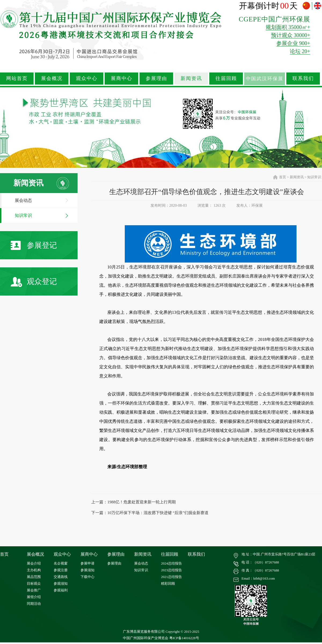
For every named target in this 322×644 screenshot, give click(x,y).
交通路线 (61, 577)
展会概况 (52, 78)
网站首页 (17, 78)
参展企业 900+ (293, 43)
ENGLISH (318, 6)
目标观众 (34, 583)
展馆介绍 (34, 597)
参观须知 (61, 583)
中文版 (307, 6)
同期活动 (34, 604)
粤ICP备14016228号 (184, 638)
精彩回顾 (168, 583)
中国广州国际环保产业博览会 (146, 638)
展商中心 (122, 78)
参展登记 (34, 245)
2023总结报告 (171, 570)
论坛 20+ (300, 51)
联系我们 (303, 78)
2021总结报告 (171, 577)
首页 (283, 177)
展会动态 (23, 200)
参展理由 (156, 78)
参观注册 (61, 570)
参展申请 (87, 563)
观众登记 (34, 282)
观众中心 (87, 78)
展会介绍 (34, 563)
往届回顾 (226, 78)
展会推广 (34, 590)
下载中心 (87, 577)
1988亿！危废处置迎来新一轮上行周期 (142, 502)
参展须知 (87, 570)
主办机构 (34, 570)
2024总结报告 (171, 563)
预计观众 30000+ (291, 35)
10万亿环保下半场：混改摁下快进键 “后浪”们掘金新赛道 (158, 513)
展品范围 (34, 577)
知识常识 (23, 215)
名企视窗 (61, 563)
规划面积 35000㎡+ (288, 27)
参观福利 (61, 590)
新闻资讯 (191, 78)
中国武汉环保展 (265, 79)
